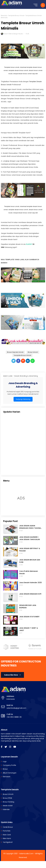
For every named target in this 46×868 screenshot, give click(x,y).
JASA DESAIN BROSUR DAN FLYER (30, 561)
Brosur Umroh (33, 352)
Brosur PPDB (7, 798)
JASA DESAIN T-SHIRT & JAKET (29, 629)
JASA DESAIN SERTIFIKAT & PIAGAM (30, 550)
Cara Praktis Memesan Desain (29, 572)
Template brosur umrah (12, 67)
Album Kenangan (10, 773)
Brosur (5, 769)
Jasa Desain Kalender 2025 (30, 583)
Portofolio (7, 831)
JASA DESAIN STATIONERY (29, 617)
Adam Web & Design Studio (13, 34)
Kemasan (7, 777)
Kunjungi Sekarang (23, 399)
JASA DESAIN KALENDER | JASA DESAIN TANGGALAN (29, 538)
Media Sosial (8, 806)
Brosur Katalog (8, 802)
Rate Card (7, 835)
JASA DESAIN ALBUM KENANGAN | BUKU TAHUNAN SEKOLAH (31, 527)
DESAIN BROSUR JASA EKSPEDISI (28, 606)
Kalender (6, 809)
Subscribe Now (12, 675)
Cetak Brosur (8, 827)
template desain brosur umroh (18, 70)
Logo (5, 761)
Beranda (4, 16)
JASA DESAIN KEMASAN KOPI (30, 594)
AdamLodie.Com (26, 854)
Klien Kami (7, 838)
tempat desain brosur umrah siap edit (25, 74)
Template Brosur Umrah (16, 16)
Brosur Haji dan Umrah (15, 352)
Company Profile (9, 765)
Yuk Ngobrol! (8, 842)
